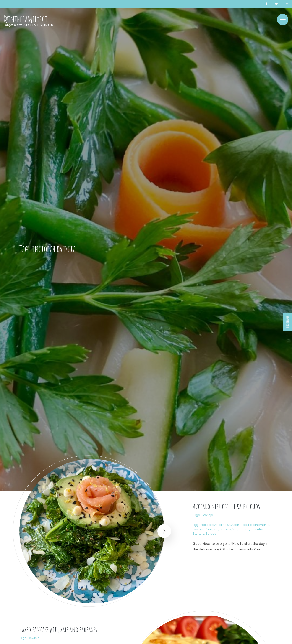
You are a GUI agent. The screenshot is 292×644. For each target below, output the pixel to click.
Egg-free (199, 525)
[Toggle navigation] (283, 20)
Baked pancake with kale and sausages (58, 630)
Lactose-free (202, 529)
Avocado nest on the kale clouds (226, 506)
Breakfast (258, 529)
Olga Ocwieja (203, 515)
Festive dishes (218, 525)
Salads (211, 533)
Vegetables (222, 529)
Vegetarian (241, 529)
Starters (199, 533)
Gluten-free (238, 525)
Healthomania (259, 525)
